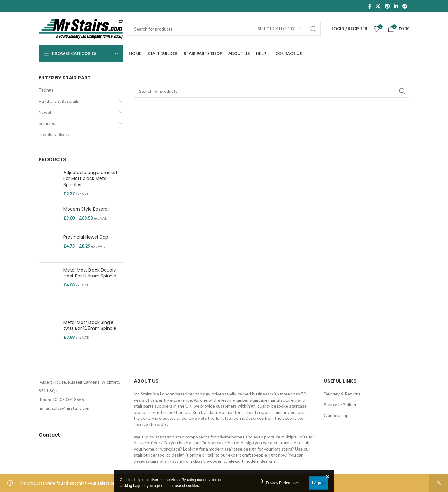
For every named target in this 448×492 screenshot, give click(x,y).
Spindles (47, 123)
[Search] (225, 29)
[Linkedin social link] (396, 6)
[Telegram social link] (405, 6)
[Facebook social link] (370, 6)
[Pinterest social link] (387, 6)
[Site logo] (81, 28)
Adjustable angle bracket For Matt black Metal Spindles (91, 179)
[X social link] (378, 6)
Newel (45, 112)
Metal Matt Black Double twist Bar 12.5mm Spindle (90, 273)
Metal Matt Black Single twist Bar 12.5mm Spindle (90, 326)
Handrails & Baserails (59, 101)
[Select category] (280, 29)
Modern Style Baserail (86, 209)
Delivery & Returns (342, 394)
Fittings (46, 90)
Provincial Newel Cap (86, 237)
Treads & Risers (54, 134)
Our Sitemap (336, 415)
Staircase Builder (340, 405)
